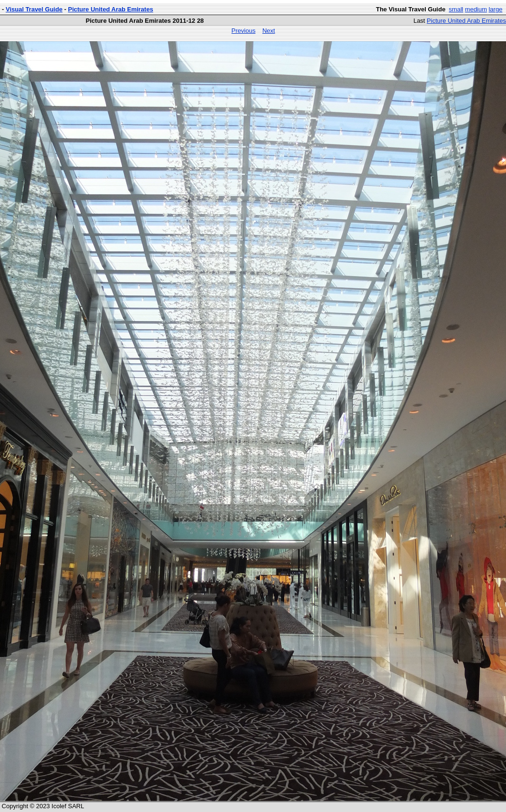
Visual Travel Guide (34, 9)
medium (476, 9)
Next (269, 31)
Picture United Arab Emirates (110, 9)
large (495, 9)
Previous (244, 31)
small (456, 9)
